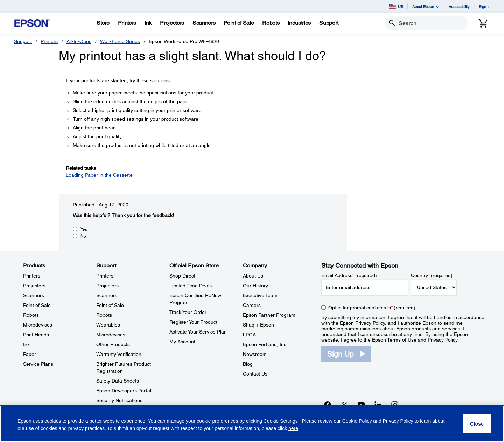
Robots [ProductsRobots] (31, 315)
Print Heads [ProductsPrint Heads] (36, 335)
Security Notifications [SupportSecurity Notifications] (119, 400)
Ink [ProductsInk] (26, 344)
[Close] (477, 424)
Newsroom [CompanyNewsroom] (255, 354)
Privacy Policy (370, 323)
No (83, 236)
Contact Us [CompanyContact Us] (255, 374)
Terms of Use (402, 340)
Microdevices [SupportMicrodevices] (111, 335)
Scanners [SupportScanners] (107, 295)
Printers (49, 41)
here (293, 428)
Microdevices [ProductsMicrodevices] (38, 325)
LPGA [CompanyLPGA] (249, 335)
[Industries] (299, 23)
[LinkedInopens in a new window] (378, 405)
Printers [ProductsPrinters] (32, 276)
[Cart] (483, 23)
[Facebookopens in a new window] (328, 405)
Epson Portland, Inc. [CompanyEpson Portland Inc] (265, 344)
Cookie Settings (281, 421)
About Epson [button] (426, 6)
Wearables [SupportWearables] (108, 325)
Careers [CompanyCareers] (252, 305)
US (396, 6)
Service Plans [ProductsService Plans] (38, 364)
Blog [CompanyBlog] (248, 364)
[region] (252, 424)
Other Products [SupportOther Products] (113, 344)
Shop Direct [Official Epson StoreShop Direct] (182, 276)
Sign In (485, 6)
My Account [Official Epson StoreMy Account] (182, 342)
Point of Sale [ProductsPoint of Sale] (37, 305)
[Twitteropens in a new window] (344, 405)
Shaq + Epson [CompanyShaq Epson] (258, 325)
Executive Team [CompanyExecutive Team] (260, 295)
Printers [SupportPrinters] (105, 276)
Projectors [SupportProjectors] (107, 286)
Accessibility (459, 6)
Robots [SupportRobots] (104, 315)
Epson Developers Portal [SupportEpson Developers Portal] (124, 391)
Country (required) (432, 275)
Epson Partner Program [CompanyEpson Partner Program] (269, 315)
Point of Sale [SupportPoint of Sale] (110, 305)
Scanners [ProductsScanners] (34, 295)
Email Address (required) (349, 275)
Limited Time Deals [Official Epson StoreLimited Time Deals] (191, 286)
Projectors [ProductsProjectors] (34, 286)
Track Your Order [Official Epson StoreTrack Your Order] (188, 312)
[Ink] (148, 23)
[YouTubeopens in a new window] (361, 405)
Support (23, 41)
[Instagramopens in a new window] (395, 405)
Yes (84, 229)
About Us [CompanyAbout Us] (253, 276)
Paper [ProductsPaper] (30, 354)
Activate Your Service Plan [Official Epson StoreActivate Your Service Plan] (198, 332)
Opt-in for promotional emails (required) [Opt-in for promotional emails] (372, 308)
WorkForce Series (120, 41)
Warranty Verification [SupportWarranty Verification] (119, 354)
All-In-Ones (79, 41)
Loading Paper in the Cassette (99, 175)
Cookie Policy (357, 421)
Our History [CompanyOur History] (255, 286)
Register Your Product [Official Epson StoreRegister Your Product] (193, 322)
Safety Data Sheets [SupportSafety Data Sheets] (118, 381)
